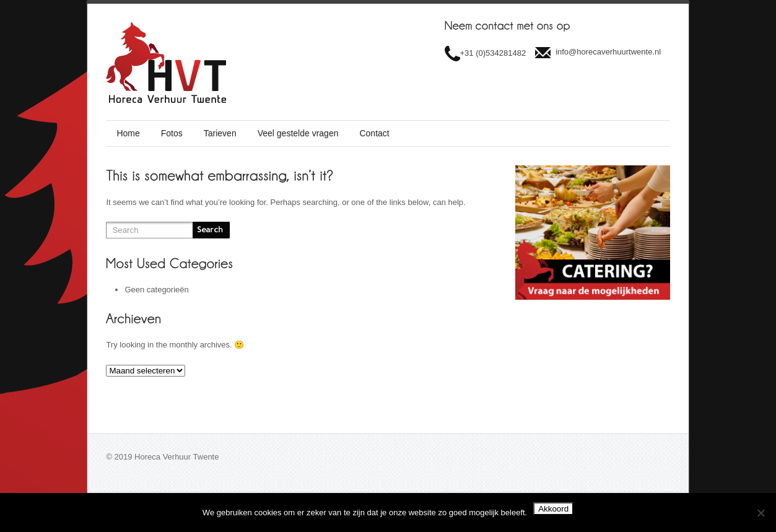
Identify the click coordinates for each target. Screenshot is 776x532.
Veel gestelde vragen (298, 133)
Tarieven (220, 133)
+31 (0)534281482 (493, 53)
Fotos (172, 133)
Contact (374, 133)
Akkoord (553, 509)
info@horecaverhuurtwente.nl (608, 52)
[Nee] (761, 513)
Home (128, 133)
